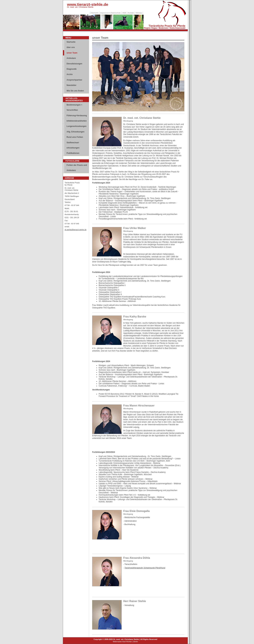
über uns (71, 47)
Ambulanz (71, 58)
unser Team (72, 53)
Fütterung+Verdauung (77, 116)
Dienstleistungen (74, 64)
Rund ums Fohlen (75, 137)
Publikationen (73, 153)
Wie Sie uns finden (75, 91)
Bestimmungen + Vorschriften (74, 107)
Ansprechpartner (74, 80)
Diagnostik (72, 69)
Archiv (70, 74)
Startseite (95, 13)
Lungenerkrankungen (77, 126)
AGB (124, 13)
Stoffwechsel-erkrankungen (73, 145)
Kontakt (131, 13)
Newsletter (72, 85)
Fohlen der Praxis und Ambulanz (77, 168)
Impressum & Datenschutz (110, 13)
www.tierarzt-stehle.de (88, 4)
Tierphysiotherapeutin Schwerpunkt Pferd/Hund (145, 568)
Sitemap (139, 13)
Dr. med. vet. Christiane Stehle (80, 7)
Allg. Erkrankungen (75, 132)
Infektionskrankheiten (77, 121)
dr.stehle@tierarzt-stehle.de (76, 230)
